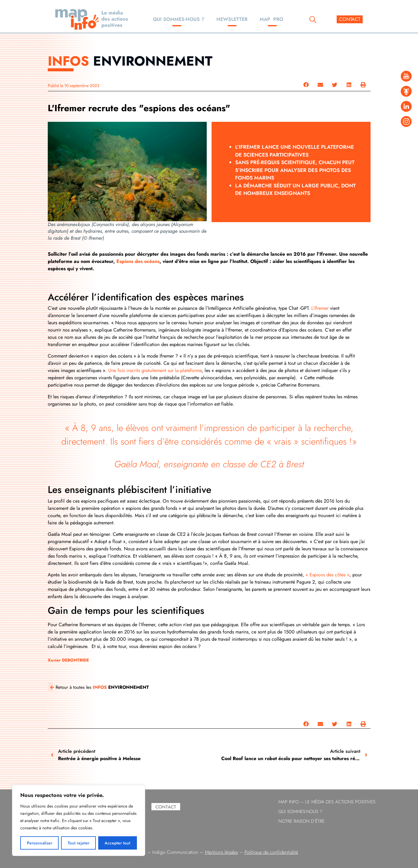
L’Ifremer (321, 308)
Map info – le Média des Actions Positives (327, 802)
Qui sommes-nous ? (179, 19)
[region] (79, 821)
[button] (306, 85)
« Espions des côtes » (327, 575)
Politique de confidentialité (271, 852)
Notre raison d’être (301, 821)
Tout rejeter (79, 843)
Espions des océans (138, 261)
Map (271, 19)
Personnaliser (40, 843)
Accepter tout (118, 843)
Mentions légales (221, 852)
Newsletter (232, 19)
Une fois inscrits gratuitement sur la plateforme (155, 370)
